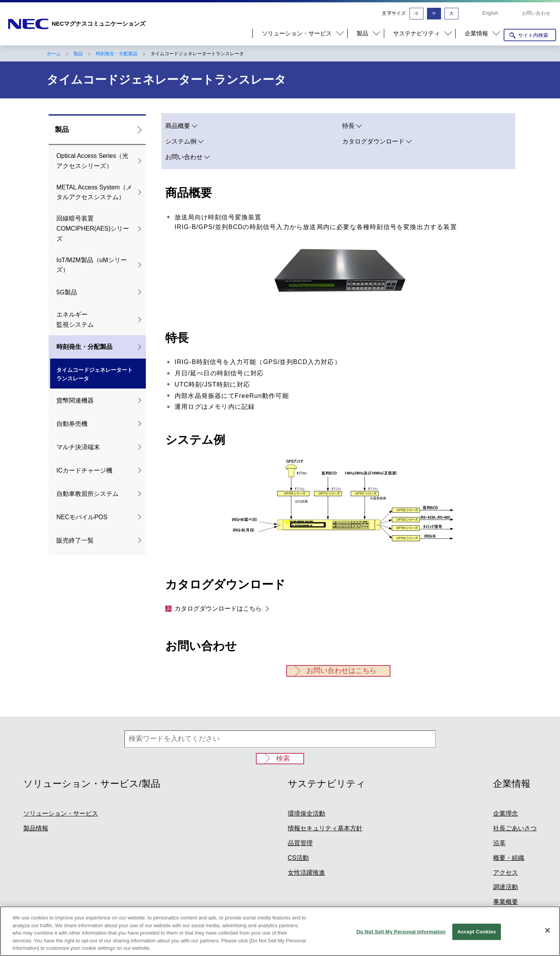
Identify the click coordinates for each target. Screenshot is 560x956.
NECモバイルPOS (82, 517)
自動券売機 (72, 424)
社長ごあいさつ (515, 828)
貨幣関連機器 (75, 400)
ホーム (54, 54)
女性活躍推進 (306, 873)
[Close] (548, 932)
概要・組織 (509, 858)
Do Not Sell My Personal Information (401, 933)
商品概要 (178, 126)
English (490, 13)
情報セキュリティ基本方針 (325, 828)
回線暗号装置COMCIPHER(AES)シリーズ (93, 228)
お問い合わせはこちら (341, 671)
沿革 (499, 843)
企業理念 (506, 813)
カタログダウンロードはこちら (213, 608)
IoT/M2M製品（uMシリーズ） (92, 265)
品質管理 (300, 843)
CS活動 (298, 858)
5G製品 (67, 292)
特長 (348, 126)
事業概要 (506, 902)
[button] (300, 33)
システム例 (181, 141)
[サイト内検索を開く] (530, 35)
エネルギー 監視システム (75, 320)
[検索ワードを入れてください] (280, 739)
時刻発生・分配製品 (117, 54)
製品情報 (36, 828)
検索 (283, 758)
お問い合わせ (536, 13)
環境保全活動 (306, 813)
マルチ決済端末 (78, 447)
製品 (78, 54)
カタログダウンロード (373, 141)
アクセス (506, 873)
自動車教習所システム (87, 494)
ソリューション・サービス (61, 813)
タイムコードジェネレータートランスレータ (94, 374)
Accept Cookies (477, 933)
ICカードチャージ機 (84, 470)
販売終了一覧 (75, 540)
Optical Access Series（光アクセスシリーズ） (92, 161)
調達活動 (506, 887)
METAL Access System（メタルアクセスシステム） (94, 192)
